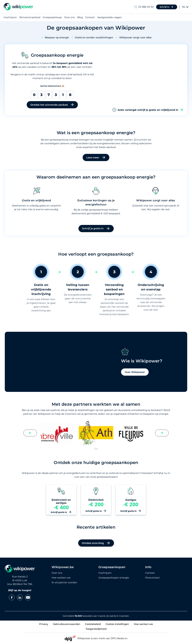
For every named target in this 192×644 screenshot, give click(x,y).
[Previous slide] (30, 440)
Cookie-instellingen (117, 624)
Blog (80, 18)
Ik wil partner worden (64, 583)
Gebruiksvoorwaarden (67, 624)
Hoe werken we (61, 578)
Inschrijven (10, 18)
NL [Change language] (185, 7)
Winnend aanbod (30, 18)
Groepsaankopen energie (114, 578)
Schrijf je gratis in (96, 229)
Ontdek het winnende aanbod (52, 105)
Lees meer (96, 157)
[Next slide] (162, 440)
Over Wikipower (115, 391)
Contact (90, 18)
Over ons (70, 18)
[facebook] (12, 597)
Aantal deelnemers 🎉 (52, 86)
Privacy (44, 624)
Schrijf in (167, 7)
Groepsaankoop (52, 18)
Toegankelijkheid (96, 629)
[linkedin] (20, 597)
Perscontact (152, 578)
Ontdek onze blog (96, 550)
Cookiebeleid (93, 624)
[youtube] (28, 597)
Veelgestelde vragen (109, 18)
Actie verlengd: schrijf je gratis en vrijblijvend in (148, 110)
